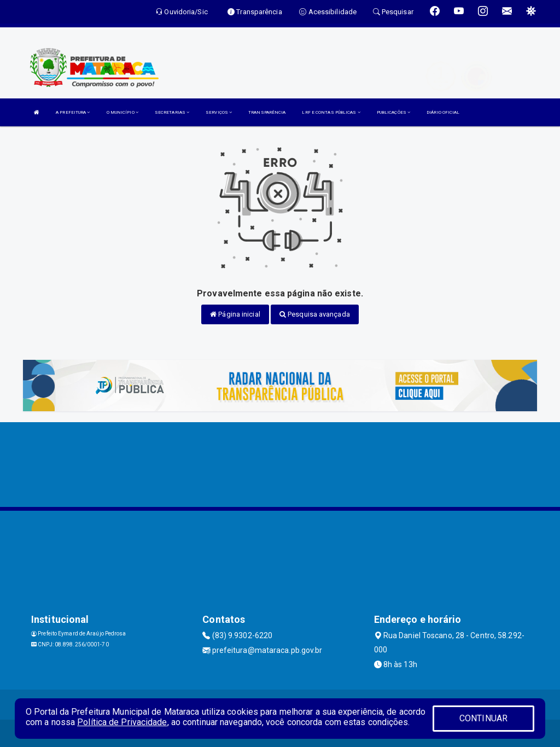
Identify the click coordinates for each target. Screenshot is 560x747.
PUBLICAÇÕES (393, 112)
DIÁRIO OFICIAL (443, 112)
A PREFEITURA (73, 112)
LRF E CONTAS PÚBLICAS (331, 112)
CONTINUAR (483, 718)
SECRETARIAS (172, 112)
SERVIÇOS (219, 112)
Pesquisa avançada (315, 314)
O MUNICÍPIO (122, 112)
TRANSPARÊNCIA (267, 112)
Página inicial (235, 314)
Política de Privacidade (122, 722)
